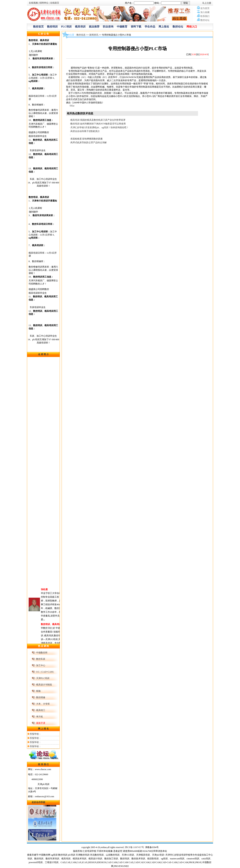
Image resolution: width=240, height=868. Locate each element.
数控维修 (41, 697)
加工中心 (41, 665)
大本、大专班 (43, 704)
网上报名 (164, 27)
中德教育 (122, 27)
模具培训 (80, 27)
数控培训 (52, 27)
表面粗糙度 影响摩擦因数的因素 (87, 139)
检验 (38, 691)
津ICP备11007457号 (135, 847)
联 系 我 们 (43, 764)
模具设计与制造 (44, 685)
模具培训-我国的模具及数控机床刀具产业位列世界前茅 (98, 120)
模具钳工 (41, 710)
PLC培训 (66, 27)
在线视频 (33, 3)
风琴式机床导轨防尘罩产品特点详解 (89, 143)
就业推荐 (94, 27)
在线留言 (55, 3)
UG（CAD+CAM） (46, 672)
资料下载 (136, 27)
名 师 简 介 (43, 354)
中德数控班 (42, 653)
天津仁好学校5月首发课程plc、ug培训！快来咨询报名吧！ (100, 127)
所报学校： (35, 734)
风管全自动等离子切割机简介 (85, 131)
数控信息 (81, 35)
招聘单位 (44, 3)
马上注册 (207, 3)
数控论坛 (178, 27)
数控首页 (38, 27)
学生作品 (150, 27)
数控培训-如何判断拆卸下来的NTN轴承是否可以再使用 (98, 124)
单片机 (40, 717)
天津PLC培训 (43, 678)
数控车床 (41, 659)
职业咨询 (108, 27)
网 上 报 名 (43, 729)
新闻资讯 (94, 35)
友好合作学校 (38, 802)
